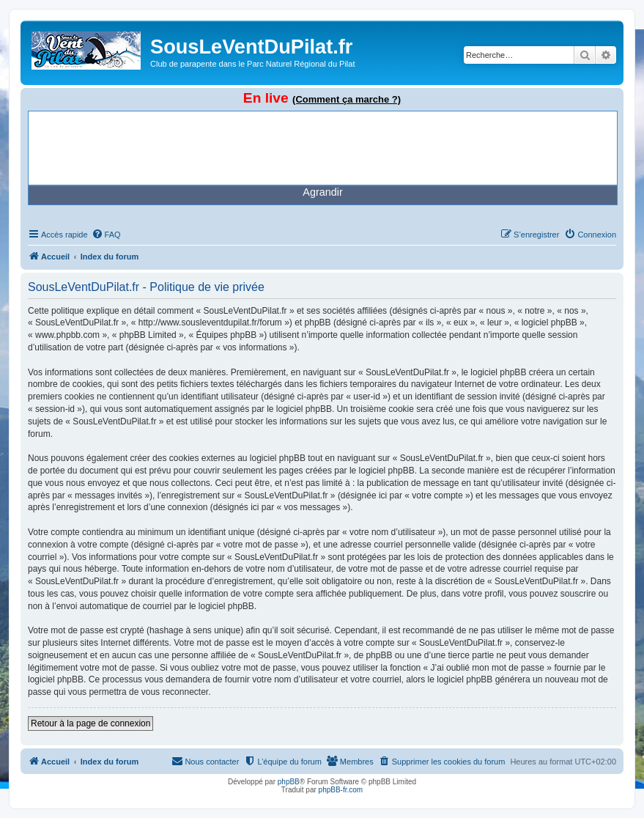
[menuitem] (106, 235)
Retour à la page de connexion (90, 723)
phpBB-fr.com (341, 790)
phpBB (289, 782)
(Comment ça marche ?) (347, 99)
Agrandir (322, 192)
